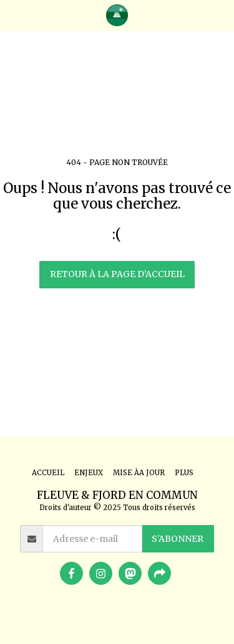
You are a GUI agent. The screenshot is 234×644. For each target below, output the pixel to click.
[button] (14, 15)
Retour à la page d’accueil (117, 274)
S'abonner (178, 539)
